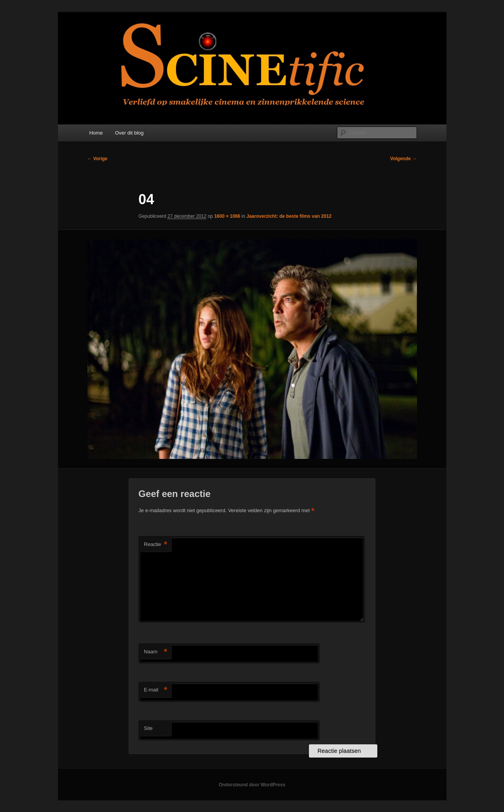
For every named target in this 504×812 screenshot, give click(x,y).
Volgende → (403, 159)
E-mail (155, 690)
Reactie (155, 545)
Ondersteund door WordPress (252, 785)
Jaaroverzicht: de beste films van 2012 (289, 216)
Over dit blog (129, 133)
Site (148, 728)
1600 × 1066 (227, 216)
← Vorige (98, 159)
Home (96, 133)
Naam (155, 652)
